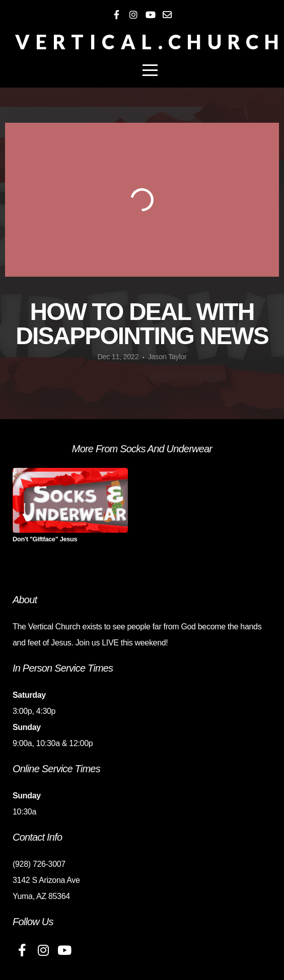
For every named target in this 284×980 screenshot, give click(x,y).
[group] (70, 509)
